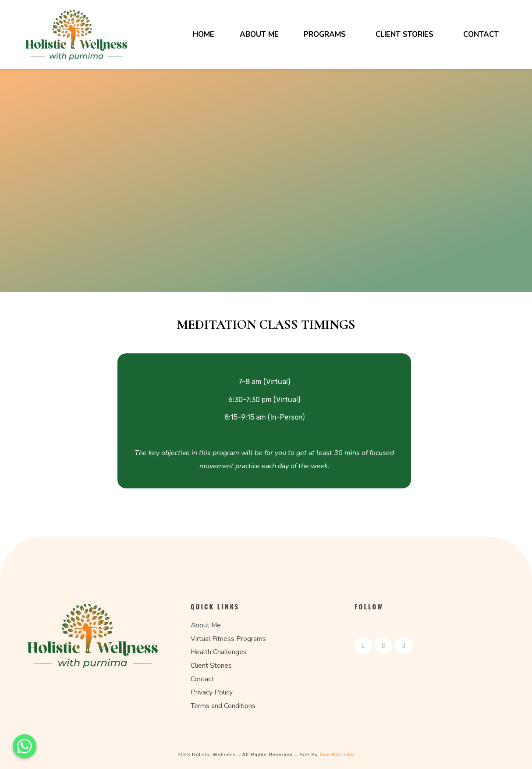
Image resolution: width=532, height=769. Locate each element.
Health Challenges (219, 652)
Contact (481, 34)
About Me (259, 34)
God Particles (337, 755)
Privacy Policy (212, 692)
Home (204, 34)
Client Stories (404, 34)
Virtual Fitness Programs (228, 639)
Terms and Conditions (223, 706)
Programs (325, 34)
